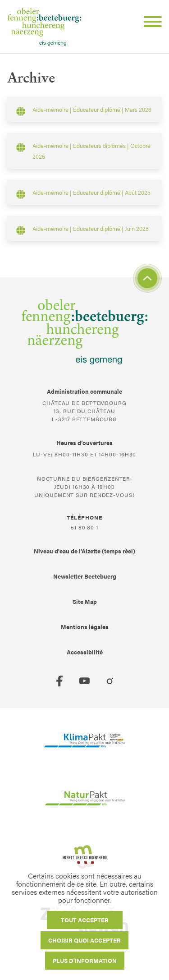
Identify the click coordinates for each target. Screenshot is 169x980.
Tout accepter (85, 920)
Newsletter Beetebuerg (85, 576)
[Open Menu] (149, 23)
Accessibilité (85, 652)
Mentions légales (85, 627)
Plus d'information (85, 960)
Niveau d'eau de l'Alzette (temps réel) (84, 551)
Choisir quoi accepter (84, 940)
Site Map (85, 601)
